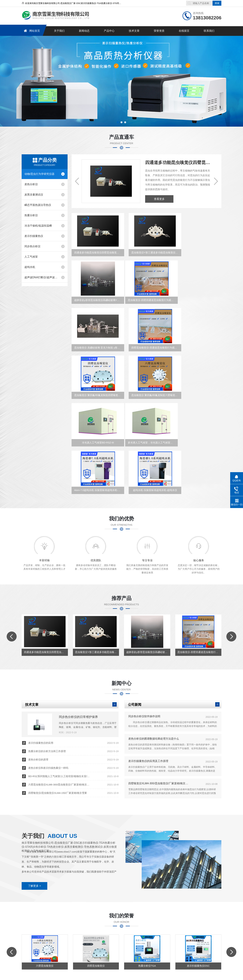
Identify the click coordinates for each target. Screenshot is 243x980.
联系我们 (209, 31)
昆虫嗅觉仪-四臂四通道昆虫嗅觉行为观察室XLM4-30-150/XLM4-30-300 (96, 309)
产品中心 (109, 31)
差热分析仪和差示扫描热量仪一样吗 (48, 694)
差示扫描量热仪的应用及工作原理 (148, 687)
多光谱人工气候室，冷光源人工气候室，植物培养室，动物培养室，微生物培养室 (96, 412)
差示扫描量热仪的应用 (41, 669)
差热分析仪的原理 (38, 685)
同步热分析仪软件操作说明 (144, 642)
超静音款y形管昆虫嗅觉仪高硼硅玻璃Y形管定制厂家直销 (199, 257)
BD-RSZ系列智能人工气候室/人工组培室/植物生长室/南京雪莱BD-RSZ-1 (60, 702)
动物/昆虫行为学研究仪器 (39, 174)
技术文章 (134, 31)
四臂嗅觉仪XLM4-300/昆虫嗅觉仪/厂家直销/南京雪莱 (160, 709)
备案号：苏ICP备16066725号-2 (84, 956)
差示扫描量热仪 (34, 236)
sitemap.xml (109, 956)
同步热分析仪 (32, 246)
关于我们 (59, 31)
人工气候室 (31, 257)
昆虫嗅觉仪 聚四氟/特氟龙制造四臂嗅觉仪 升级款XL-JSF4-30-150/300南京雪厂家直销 (96, 360)
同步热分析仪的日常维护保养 (78, 643)
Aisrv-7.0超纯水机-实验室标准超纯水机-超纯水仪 (148, 412)
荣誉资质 (159, 31)
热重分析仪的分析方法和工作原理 (47, 677)
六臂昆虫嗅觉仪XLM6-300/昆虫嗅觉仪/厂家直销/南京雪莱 (60, 710)
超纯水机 (30, 267)
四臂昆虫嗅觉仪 (96, 892)
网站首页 (31, 31)
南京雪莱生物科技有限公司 (37, 974)
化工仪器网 (135, 956)
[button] (118, 122)
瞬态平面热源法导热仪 (38, 205)
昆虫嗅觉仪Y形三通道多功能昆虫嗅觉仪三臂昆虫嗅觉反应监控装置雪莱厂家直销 (148, 257)
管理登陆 (148, 956)
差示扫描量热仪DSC (198, 892)
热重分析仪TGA (147, 892)
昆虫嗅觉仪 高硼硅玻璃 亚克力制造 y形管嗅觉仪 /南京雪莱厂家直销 (148, 309)
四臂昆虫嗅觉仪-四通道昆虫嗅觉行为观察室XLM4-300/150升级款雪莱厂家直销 (199, 309)
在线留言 (184, 31)
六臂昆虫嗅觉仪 (45, 892)
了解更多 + (34, 812)
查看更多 (159, 199)
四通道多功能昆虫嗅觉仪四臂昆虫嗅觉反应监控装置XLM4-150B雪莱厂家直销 (178, 162)
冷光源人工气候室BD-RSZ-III (198, 360)
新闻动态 (84, 31)
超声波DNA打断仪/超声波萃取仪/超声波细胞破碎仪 (41, 277)
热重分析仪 (31, 215)
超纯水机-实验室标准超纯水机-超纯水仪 (199, 412)
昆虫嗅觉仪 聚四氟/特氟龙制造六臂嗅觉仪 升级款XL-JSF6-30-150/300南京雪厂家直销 (148, 360)
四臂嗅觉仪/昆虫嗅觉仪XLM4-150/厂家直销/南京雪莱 (58, 719)
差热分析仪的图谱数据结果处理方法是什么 (154, 665)
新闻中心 (109, 918)
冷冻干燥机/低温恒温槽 (38, 226)
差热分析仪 (31, 184)
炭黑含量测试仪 (34, 195)
